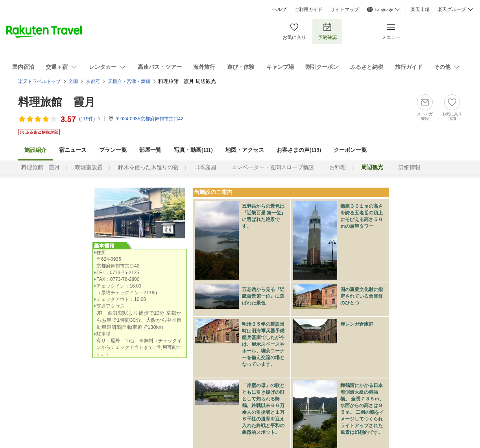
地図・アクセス (245, 150)
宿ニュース (73, 150)
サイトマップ (345, 9)
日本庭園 (205, 167)
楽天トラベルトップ (39, 81)
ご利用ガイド (308, 9)
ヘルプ (279, 9)
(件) (90, 119)
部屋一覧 (150, 150)
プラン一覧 (113, 150)
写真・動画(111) (193, 150)
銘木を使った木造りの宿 (148, 167)
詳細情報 (410, 167)
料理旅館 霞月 (57, 102)
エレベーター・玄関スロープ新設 (273, 167)
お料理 (338, 167)
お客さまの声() (299, 150)
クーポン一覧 (350, 150)
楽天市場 (420, 9)
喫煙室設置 (89, 167)
